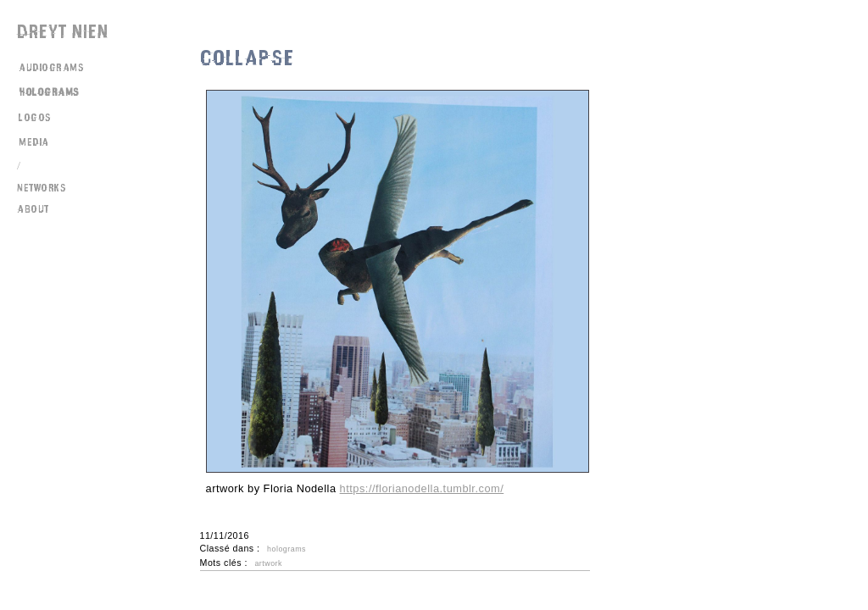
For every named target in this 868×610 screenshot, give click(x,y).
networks (42, 188)
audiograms (51, 68)
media (34, 142)
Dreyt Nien (63, 32)
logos (35, 118)
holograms (49, 92)
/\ (21, 166)
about (33, 209)
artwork (268, 563)
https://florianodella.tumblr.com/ (422, 488)
